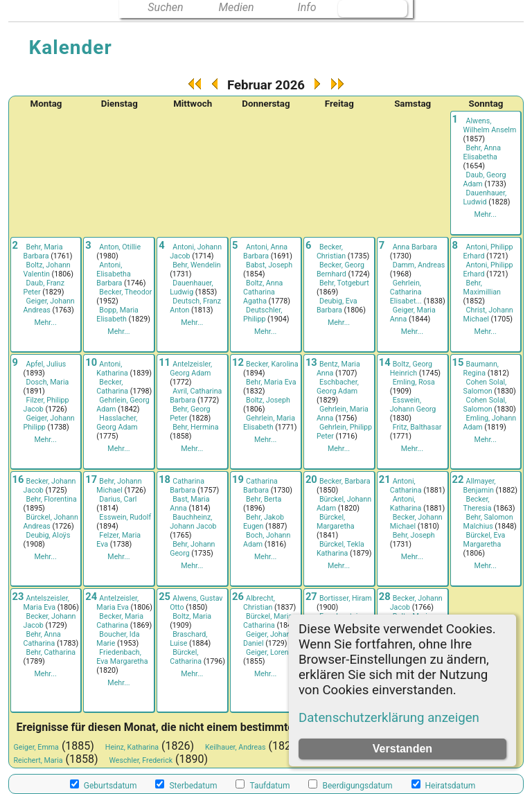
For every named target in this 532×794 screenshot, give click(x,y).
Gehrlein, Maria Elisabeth (269, 423)
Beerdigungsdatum (350, 785)
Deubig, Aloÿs (48, 535)
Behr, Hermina (195, 427)
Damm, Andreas (419, 265)
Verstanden (402, 749)
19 (238, 479)
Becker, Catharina (112, 387)
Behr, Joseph (414, 535)
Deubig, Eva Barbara (337, 306)
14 (385, 362)
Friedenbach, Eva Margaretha (122, 657)
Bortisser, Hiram (346, 598)
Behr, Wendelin (196, 265)
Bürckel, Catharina (186, 657)
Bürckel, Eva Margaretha (485, 540)
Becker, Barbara (345, 481)
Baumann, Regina (481, 369)
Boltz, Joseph (268, 400)
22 (458, 479)
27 (311, 597)
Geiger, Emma (36, 747)
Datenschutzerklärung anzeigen (389, 718)
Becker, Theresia (478, 504)
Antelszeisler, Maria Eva (46, 603)
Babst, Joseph (269, 265)
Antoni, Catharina (406, 486)
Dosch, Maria (48, 382)
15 (458, 362)
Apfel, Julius (46, 364)
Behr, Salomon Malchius (488, 522)
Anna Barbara (415, 247)
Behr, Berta (264, 499)
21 (385, 479)
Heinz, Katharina (132, 747)
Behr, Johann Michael (119, 486)
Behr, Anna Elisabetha (482, 152)
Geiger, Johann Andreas (49, 306)
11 (165, 362)
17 (91, 479)
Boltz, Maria (192, 616)
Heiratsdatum (444, 785)
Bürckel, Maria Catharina (268, 621)
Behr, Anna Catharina (42, 639)
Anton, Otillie (120, 247)
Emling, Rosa (414, 382)
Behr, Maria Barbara (43, 252)
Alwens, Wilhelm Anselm (490, 125)
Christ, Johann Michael (488, 315)
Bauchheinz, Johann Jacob (193, 522)
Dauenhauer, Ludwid (485, 197)
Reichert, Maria (38, 760)
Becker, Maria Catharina (120, 621)
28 (385, 597)
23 (18, 597)
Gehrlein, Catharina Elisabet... (406, 292)
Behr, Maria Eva (271, 382)
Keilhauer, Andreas (236, 747)
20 (311, 479)
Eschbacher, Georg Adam (338, 387)
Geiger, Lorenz (269, 652)
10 (91, 362)
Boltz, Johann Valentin (47, 270)
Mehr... (486, 214)
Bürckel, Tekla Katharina (340, 549)
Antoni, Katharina (112, 369)
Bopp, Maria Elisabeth (117, 315)
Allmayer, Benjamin (480, 486)
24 (91, 597)
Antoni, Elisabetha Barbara (113, 274)
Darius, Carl (118, 499)
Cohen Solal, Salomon (485, 387)
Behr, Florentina (52, 499)
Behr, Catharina (51, 652)
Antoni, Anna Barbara (265, 252)
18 (165, 479)
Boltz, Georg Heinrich (411, 369)
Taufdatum (263, 785)
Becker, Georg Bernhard (340, 270)
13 (311, 362)
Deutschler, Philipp (263, 315)
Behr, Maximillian (482, 288)
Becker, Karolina (272, 364)
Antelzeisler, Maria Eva (117, 603)
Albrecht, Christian (259, 603)
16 (18, 479)
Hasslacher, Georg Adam (117, 423)
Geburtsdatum (104, 785)
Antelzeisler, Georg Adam (191, 369)
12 (238, 362)
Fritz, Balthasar (417, 427)
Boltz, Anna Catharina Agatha (263, 292)
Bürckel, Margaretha (336, 522)
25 (165, 597)
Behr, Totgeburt (344, 283)
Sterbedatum (186, 785)
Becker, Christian (331, 252)
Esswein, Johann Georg (413, 405)
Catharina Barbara (187, 486)
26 (238, 597)
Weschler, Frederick (141, 760)
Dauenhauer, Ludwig (191, 288)
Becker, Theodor (125, 292)
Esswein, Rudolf (125, 517)
